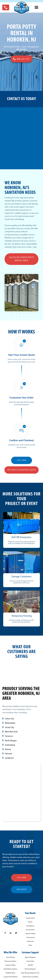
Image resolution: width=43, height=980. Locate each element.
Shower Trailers (10, 965)
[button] (36, 7)
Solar (30, 945)
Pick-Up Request (30, 969)
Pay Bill (30, 965)
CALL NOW (22, 460)
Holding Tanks (10, 973)
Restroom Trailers (10, 961)
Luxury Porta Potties (11, 977)
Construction (30, 918)
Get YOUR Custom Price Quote (22, 470)
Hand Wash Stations (10, 969)
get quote (22, 890)
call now (22, 878)
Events (30, 922)
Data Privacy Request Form (30, 973)
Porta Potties (11, 957)
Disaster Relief (30, 934)
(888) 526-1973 (23, 59)
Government (30, 930)
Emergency (30, 926)
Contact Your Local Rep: (30, 977)
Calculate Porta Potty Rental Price (22, 259)
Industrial (30, 942)
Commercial (30, 938)
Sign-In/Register (30, 957)
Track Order (30, 961)
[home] (21, 8)
